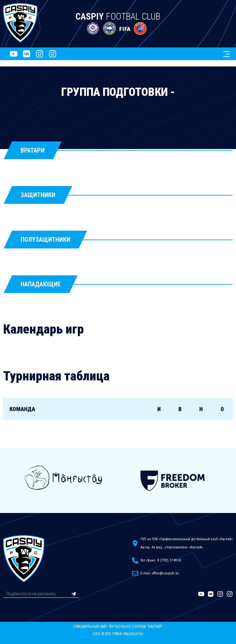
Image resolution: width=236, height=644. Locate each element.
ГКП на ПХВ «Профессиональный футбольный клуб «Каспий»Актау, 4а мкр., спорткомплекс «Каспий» (187, 543)
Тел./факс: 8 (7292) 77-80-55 (161, 560)
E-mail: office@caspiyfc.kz (160, 573)
